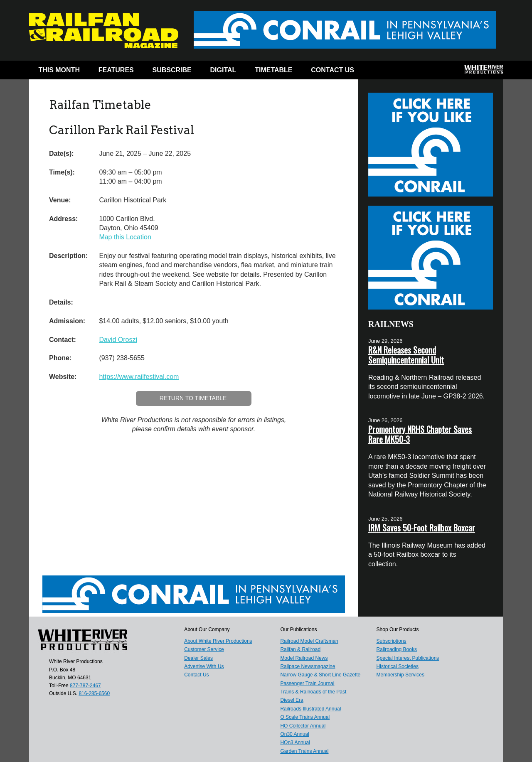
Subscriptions (392, 641)
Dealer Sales (198, 658)
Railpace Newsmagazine (308, 666)
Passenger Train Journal (307, 683)
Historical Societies (398, 666)
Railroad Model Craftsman (309, 641)
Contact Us (332, 70)
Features (116, 70)
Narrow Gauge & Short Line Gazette (320, 675)
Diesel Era (292, 700)
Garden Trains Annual (304, 751)
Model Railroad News (304, 658)
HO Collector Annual (303, 726)
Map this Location (125, 237)
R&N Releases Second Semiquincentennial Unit (406, 355)
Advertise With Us (204, 666)
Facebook (379, 72)
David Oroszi (118, 340)
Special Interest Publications (408, 658)
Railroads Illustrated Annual (310, 709)
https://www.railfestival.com (139, 377)
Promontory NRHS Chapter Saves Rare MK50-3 (420, 434)
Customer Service (204, 649)
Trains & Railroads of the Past (313, 692)
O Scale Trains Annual (305, 717)
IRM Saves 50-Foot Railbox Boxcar (422, 528)
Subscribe (172, 70)
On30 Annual (294, 734)
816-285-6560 (94, 693)
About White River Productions (218, 641)
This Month (59, 70)
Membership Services (400, 675)
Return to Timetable (193, 398)
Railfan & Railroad (300, 649)
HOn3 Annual (295, 742)
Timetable (273, 70)
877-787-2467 (85, 686)
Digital (223, 70)
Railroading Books (397, 649)
